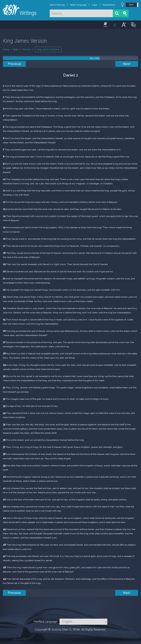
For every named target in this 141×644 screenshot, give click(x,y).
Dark (131, 5)
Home (6, 49)
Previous (14, 64)
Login (95, 5)
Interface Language (45, 621)
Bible (16, 49)
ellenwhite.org (57, 5)
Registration (109, 5)
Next (127, 64)
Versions (27, 49)
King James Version (48, 49)
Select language (78, 5)
